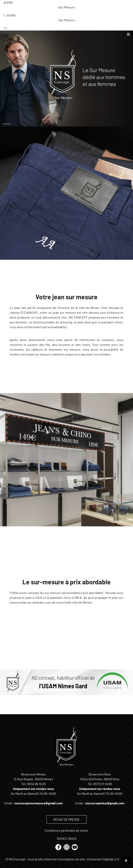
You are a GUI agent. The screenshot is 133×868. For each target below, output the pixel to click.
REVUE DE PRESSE (66, 819)
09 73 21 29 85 (103, 784)
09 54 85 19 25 (36, 784)
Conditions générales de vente (66, 830)
